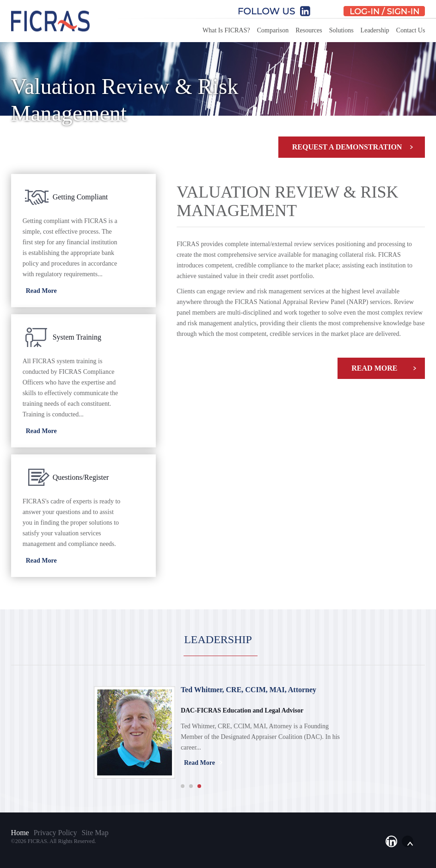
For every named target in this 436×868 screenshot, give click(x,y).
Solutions (341, 30)
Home (20, 833)
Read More (374, 368)
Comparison (273, 30)
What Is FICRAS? (226, 30)
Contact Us (411, 30)
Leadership (375, 30)
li (391, 841)
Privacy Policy (55, 833)
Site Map (95, 833)
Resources (309, 30)
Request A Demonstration (347, 147)
